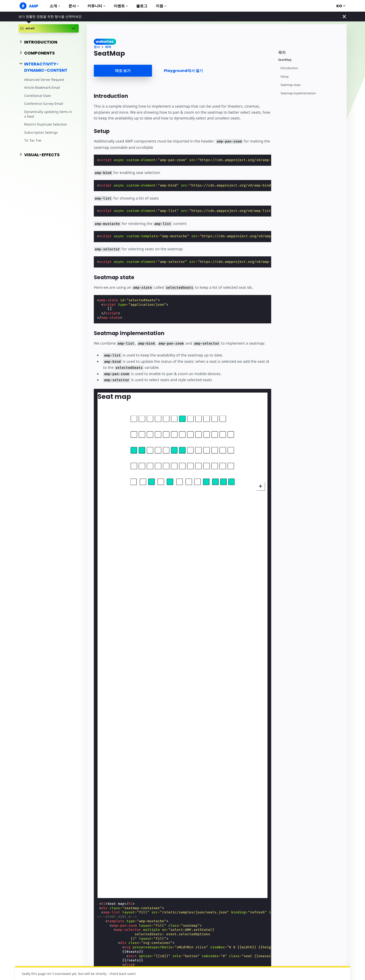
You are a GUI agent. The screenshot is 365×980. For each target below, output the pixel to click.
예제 (108, 47)
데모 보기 (123, 71)
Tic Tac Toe (33, 140)
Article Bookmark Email (42, 87)
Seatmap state (291, 85)
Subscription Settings (41, 132)
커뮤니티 (96, 6)
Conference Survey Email (44, 103)
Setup (285, 76)
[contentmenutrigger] (310, 52)
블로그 (142, 6)
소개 (55, 6)
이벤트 (121, 6)
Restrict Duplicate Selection (46, 124)
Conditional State (38, 96)
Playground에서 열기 (183, 71)
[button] (134, 419)
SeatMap (285, 60)
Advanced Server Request (44, 80)
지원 (161, 6)
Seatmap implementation (298, 93)
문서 (74, 6)
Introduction (289, 68)
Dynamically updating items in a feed (48, 114)
